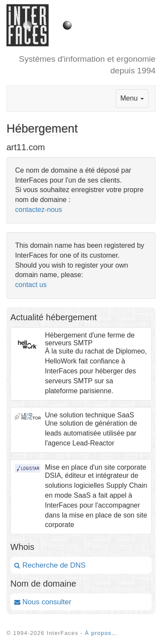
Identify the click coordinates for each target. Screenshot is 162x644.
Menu (132, 98)
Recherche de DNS (50, 565)
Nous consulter (43, 602)
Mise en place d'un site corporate (95, 467)
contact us (31, 285)
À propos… (102, 633)
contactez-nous (39, 210)
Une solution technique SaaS (89, 415)
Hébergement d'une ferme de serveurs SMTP (90, 339)
